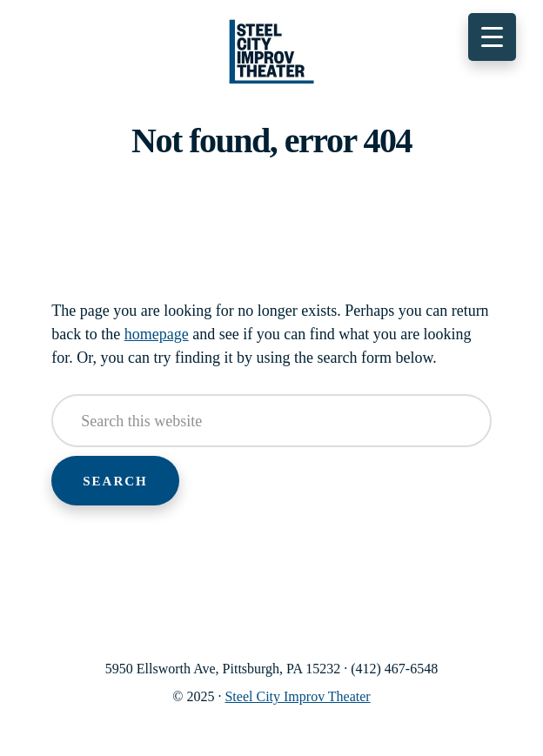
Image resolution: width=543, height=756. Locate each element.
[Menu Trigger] (492, 37)
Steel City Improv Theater (271, 52)
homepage (157, 334)
